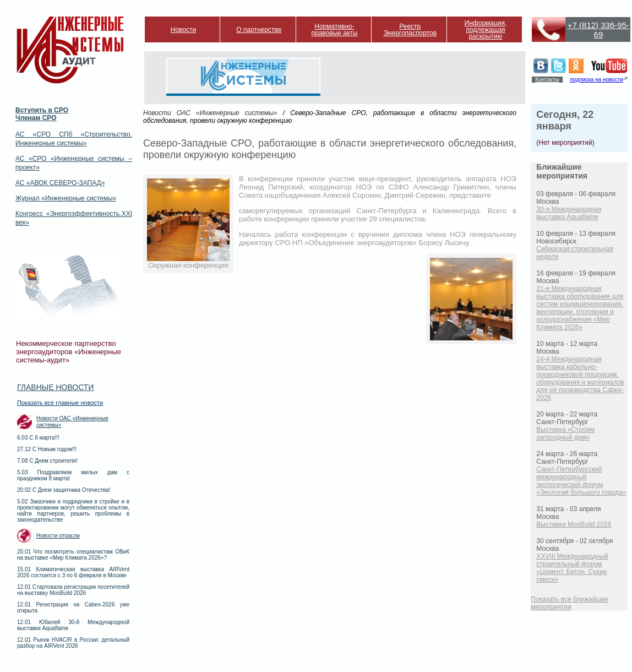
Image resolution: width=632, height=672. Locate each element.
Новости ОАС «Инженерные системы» (72, 422)
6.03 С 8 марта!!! (38, 438)
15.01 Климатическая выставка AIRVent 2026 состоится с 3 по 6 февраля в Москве (73, 572)
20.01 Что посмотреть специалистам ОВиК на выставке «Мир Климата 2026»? (73, 555)
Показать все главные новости (60, 403)
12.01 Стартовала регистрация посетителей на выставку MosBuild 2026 (73, 590)
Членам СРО (36, 118)
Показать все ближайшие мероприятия (570, 603)
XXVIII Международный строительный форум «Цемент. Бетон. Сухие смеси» (572, 568)
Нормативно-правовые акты (335, 30)
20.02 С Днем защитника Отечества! (64, 490)
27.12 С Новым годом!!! (47, 449)
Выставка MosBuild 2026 (574, 524)
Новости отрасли (58, 536)
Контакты (547, 80)
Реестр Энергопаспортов (410, 30)
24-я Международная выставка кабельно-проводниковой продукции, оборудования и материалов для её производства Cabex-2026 (580, 378)
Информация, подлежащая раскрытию (486, 30)
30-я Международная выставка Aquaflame (569, 213)
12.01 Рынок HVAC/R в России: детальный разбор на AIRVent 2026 (73, 643)
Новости (183, 30)
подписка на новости (596, 80)
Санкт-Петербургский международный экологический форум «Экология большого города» (581, 481)
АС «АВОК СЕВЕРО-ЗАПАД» (60, 183)
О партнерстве (259, 30)
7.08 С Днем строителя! (47, 461)
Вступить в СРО (42, 110)
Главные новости (55, 387)
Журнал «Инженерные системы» (66, 198)
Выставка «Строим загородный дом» (565, 433)
